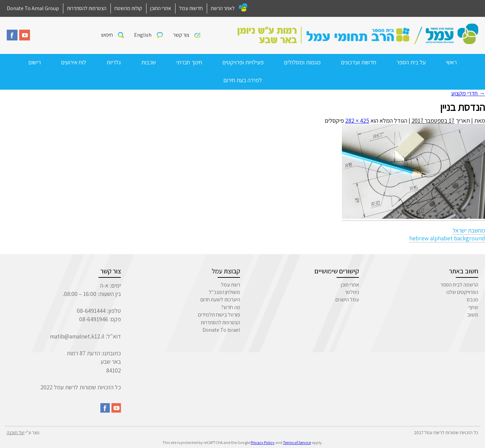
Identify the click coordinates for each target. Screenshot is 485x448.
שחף (473, 307)
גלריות (114, 62)
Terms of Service (297, 442)
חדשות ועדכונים (359, 62)
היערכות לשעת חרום (220, 300)
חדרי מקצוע (468, 93)
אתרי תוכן (350, 285)
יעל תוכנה (16, 432)
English (143, 35)
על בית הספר (411, 62)
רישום (35, 62)
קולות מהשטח (128, 8)
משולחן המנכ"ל (224, 292)
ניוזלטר (352, 292)
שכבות (149, 62)
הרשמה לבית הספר (459, 285)
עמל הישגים (347, 300)
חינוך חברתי (189, 62)
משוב (473, 315)
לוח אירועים (74, 62)
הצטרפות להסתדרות (87, 8)
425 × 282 (357, 121)
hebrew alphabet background (447, 238)
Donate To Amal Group (33, 8)
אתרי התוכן (161, 8)
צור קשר (181, 35)
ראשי (451, 62)
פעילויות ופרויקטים (243, 62)
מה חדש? (231, 307)
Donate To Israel (221, 330)
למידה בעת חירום (243, 80)
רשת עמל (231, 285)
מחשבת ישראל (469, 230)
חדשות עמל (191, 8)
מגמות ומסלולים (302, 62)
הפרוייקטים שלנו (462, 292)
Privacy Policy (263, 442)
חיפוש (107, 35)
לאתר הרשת (223, 8)
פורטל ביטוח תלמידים (219, 315)
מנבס (473, 300)
